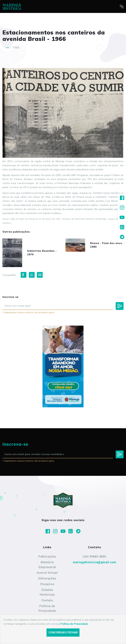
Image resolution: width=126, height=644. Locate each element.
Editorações (47, 578)
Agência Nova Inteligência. (102, 637)
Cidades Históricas (47, 592)
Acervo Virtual (47, 573)
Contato (47, 600)
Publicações (47, 556)
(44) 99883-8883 (94, 556)
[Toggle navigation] (122, 7)
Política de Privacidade (47, 608)
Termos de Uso (47, 616)
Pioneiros (47, 584)
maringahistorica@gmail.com (95, 562)
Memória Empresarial (47, 565)
